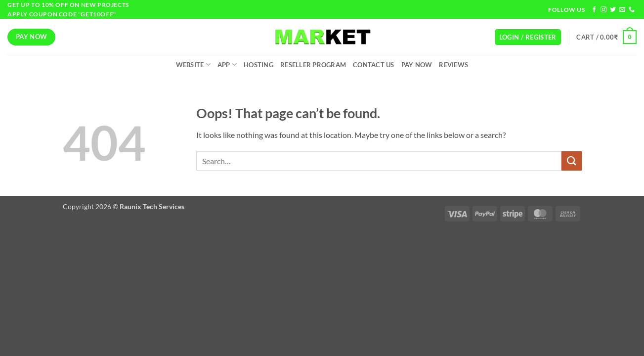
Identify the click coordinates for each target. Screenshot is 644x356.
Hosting (258, 65)
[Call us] (632, 10)
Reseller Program (313, 65)
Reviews (453, 65)
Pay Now (417, 65)
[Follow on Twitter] (613, 10)
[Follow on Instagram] (603, 10)
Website (193, 65)
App (227, 65)
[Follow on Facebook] (594, 10)
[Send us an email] (622, 10)
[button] (528, 37)
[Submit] (571, 161)
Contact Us (374, 65)
